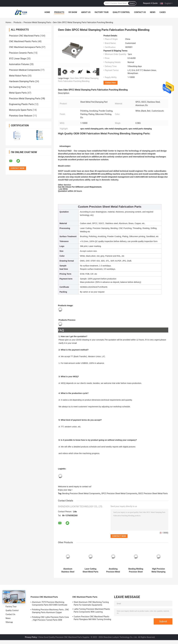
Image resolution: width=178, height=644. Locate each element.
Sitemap (9, 622)
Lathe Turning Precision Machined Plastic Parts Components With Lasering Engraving (92, 611)
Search (132, 3)
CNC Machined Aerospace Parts (25, 47)
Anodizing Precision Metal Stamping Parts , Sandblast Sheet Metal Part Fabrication (113, 570)
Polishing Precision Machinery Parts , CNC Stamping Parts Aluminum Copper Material (50, 611)
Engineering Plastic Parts (21, 104)
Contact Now (110, 83)
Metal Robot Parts (18, 76)
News (153, 12)
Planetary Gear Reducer (21, 116)
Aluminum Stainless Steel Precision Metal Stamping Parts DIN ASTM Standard (68, 570)
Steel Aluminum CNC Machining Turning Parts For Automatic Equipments (91, 603)
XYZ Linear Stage (18, 59)
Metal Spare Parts (18, 93)
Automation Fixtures (19, 64)
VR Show (73, 12)
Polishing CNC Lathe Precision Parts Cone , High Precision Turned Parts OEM (50, 619)
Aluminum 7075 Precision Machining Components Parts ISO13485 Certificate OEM (50, 604)
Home (47, 12)
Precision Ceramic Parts (21, 53)
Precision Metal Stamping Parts (37, 22)
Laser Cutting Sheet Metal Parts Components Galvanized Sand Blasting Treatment (91, 570)
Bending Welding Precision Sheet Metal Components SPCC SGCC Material (136, 570)
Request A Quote (150, 3)
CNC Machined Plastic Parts (23, 41)
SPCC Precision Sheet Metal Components (119, 493)
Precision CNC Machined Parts (24, 36)
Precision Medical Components (24, 70)
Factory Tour (102, 12)
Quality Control (121, 12)
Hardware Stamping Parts (22, 81)
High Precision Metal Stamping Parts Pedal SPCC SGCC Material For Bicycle (158, 570)
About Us (86, 12)
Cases (163, 12)
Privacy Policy (31, 637)
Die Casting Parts (18, 87)
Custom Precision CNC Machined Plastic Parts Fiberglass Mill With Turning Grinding (92, 618)
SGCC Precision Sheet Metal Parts (153, 493)
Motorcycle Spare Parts (21, 110)
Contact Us (140, 12)
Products (59, 12)
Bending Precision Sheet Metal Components (81, 493)
